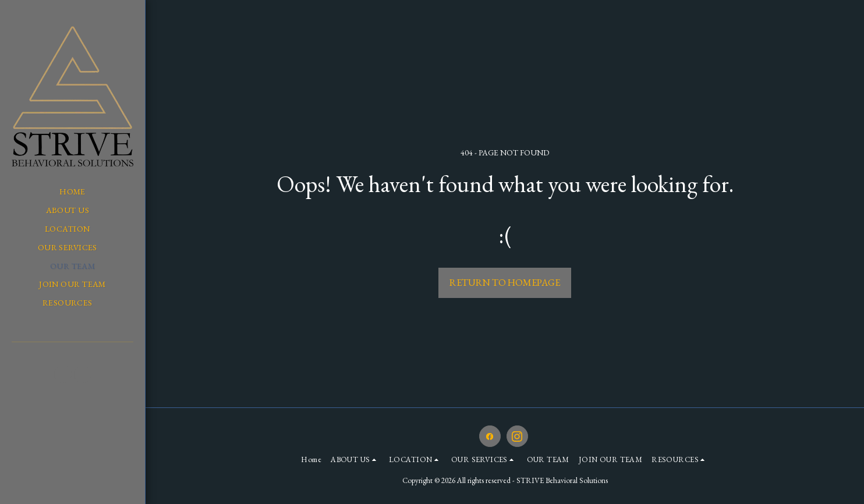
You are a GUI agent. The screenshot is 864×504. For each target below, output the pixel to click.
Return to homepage (505, 282)
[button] (73, 210)
